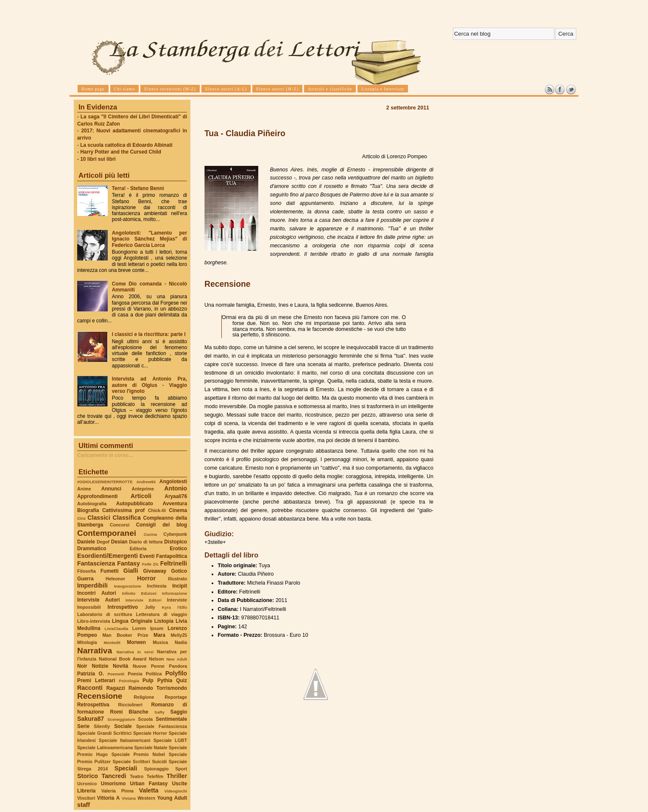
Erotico (178, 549)
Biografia (88, 510)
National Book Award (123, 659)
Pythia (165, 680)
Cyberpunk (175, 534)
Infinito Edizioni (139, 593)
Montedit (112, 643)
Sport (181, 769)
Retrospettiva (93, 705)
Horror (146, 578)
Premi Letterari (96, 680)
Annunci (111, 489)
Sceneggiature (121, 719)
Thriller (177, 776)
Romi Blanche (129, 712)
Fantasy (128, 563)
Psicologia (129, 681)
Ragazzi (116, 688)
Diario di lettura (146, 542)
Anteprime (143, 489)
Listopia (164, 621)
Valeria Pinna (117, 791)
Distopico (176, 542)
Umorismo (113, 784)
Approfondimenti (97, 496)
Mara (159, 635)
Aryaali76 (176, 496)
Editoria (138, 549)
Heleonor (115, 579)
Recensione (100, 696)
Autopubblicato (135, 504)
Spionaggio (156, 769)
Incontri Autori (97, 593)
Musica (160, 642)
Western (146, 798)
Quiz (182, 680)
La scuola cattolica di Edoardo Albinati (126, 145)
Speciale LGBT (170, 740)
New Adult (177, 659)
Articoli (141, 496)
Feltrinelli (174, 563)
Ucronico (87, 784)
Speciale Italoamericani (125, 740)
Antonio (176, 488)
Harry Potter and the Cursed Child (121, 152)
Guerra (85, 579)
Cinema (178, 510)
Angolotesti (173, 482)
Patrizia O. (91, 674)
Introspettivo (123, 607)
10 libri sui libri (98, 159)
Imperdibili (92, 585)
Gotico (179, 571)
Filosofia (87, 571)
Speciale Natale (151, 748)
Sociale (123, 726)
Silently (102, 726)
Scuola (145, 719)
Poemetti (116, 674)
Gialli (131, 571)
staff (84, 805)
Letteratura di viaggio (161, 614)
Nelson (156, 659)
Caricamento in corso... (105, 455)
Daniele (86, 542)
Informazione (175, 593)
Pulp (148, 680)
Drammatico (92, 549)
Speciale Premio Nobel (138, 754)
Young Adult (172, 798)
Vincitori (86, 798)
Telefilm (155, 776)
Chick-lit (157, 510)
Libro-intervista (94, 621)
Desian (119, 542)
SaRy (159, 712)
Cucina (151, 534)
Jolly (150, 607)
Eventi (147, 556)
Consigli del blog (162, 525)
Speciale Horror (150, 733)
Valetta (149, 790)
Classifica (127, 518)
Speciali (126, 768)
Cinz (81, 518)
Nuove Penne (149, 666)
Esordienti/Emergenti (108, 556)
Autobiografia (92, 504)
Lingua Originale (132, 621)
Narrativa (95, 651)
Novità (120, 666)
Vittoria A (108, 798)
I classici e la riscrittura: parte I (149, 334)
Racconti (90, 688)
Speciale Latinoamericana (105, 748)
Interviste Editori (144, 600)
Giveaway (155, 571)
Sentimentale (171, 719)
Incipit (180, 586)
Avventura (175, 504)
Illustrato (177, 579)
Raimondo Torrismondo (158, 688)
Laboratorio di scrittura (105, 614)
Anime (84, 489)
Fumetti (110, 571)
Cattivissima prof (123, 510)
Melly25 (179, 635)
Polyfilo (176, 673)
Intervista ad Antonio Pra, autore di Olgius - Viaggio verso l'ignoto (149, 385)
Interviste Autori (99, 600)
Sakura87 (91, 719)
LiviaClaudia (117, 629)
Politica (154, 674)
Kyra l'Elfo (175, 607)
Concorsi (120, 525)
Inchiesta (156, 586)
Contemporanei (107, 533)
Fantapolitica (172, 556)
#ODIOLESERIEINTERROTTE (105, 482)
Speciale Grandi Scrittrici (104, 733)
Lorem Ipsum (148, 628)
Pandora (178, 666)
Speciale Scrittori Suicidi (140, 762)
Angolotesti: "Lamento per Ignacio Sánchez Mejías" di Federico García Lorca (149, 239)
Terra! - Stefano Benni (138, 188)
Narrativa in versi (135, 652)
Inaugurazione (128, 586)
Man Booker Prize (125, 635)
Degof (103, 542)
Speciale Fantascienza (162, 726)
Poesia (135, 674)
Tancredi (114, 776)
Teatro (137, 776)
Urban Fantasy (149, 784)
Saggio (179, 712)
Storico (88, 776)
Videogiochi (176, 791)
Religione (144, 697)
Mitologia (87, 642)
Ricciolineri (130, 705)
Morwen (136, 642)
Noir (82, 666)
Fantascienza (96, 563)
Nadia (181, 642)
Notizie (100, 666)
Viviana (129, 798)
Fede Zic (150, 564)
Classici (99, 518)
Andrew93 (146, 482)
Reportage (176, 697)
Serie (83, 726)
